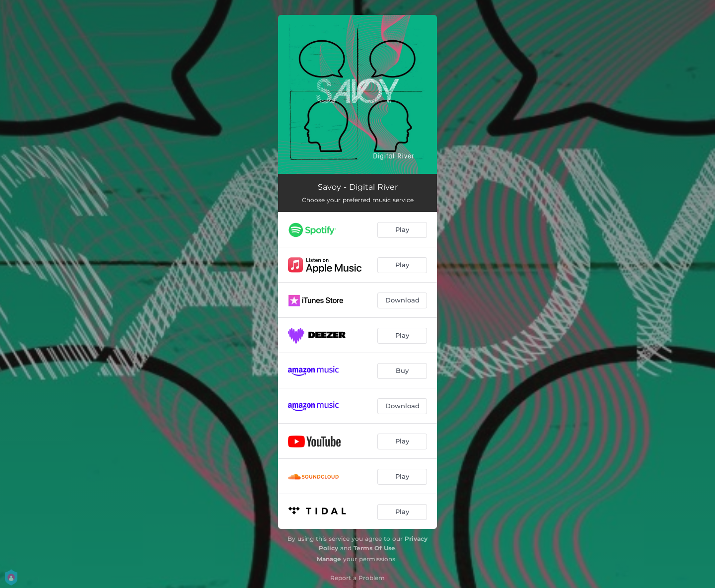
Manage (329, 559)
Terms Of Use (374, 548)
